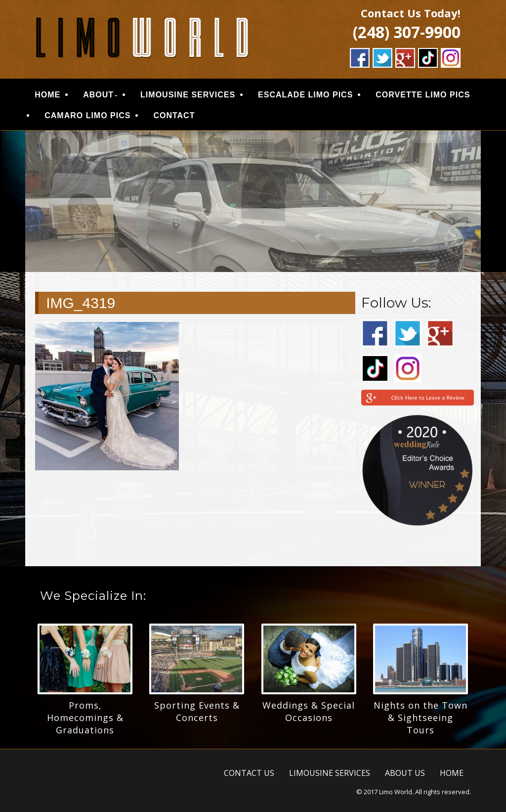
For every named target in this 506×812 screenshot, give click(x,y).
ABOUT (98, 95)
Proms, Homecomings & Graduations (85, 718)
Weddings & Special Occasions (309, 711)
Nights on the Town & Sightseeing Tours (421, 718)
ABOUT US (405, 773)
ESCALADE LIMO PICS (305, 95)
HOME (47, 95)
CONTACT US (249, 773)
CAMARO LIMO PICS (87, 115)
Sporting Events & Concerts (197, 711)
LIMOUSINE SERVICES (188, 95)
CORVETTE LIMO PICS (423, 95)
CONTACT (174, 115)
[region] (253, 201)
